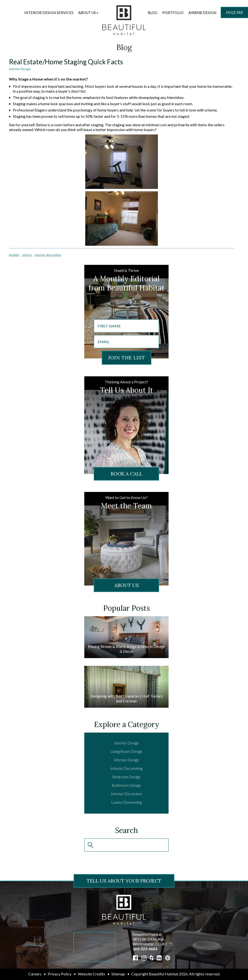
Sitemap (118, 974)
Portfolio (173, 13)
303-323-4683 (145, 949)
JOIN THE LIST (127, 358)
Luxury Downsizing (126, 802)
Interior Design (20, 69)
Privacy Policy (60, 974)
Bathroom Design (126, 785)
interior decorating (48, 255)
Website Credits (91, 974)
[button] (88, 13)
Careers (35, 974)
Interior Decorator (127, 794)
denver (27, 255)
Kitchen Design (127, 760)
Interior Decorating (126, 768)
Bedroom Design (126, 777)
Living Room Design (126, 751)
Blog (153, 13)
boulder (14, 255)
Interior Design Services (49, 13)
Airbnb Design (202, 13)
